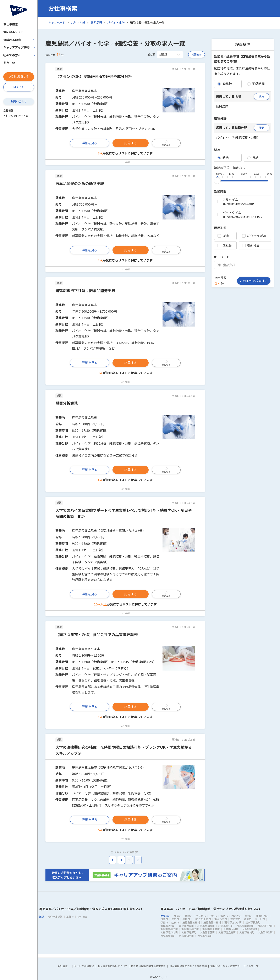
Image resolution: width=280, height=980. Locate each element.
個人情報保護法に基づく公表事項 (188, 966)
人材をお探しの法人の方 (17, 116)
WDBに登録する (19, 76)
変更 (262, 96)
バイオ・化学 (116, 23)
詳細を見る (90, 143)
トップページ (57, 23)
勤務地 (225, 84)
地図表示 (197, 55)
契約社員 (251, 245)
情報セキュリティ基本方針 (225, 966)
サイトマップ (251, 966)
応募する (131, 143)
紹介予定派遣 (254, 236)
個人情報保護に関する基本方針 (148, 966)
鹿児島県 (96, 23)
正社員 (225, 245)
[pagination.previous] (113, 860)
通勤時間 (256, 84)
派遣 (223, 236)
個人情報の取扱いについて (112, 966)
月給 (253, 158)
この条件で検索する (254, 281)
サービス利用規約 (84, 966)
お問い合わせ (19, 101)
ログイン (19, 87)
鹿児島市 (165, 916)
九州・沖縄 (78, 23)
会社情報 (8, 110)
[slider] (217, 180)
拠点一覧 (9, 63)
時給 (223, 158)
